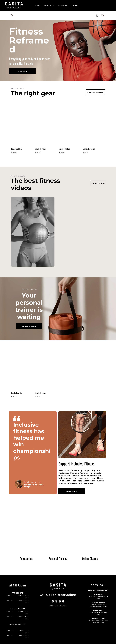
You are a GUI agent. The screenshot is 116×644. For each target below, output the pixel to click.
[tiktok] (63, 602)
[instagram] (56, 602)
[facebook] (53, 602)
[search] (12, 16)
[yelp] (60, 602)
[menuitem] (37, 5)
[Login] (97, 15)
